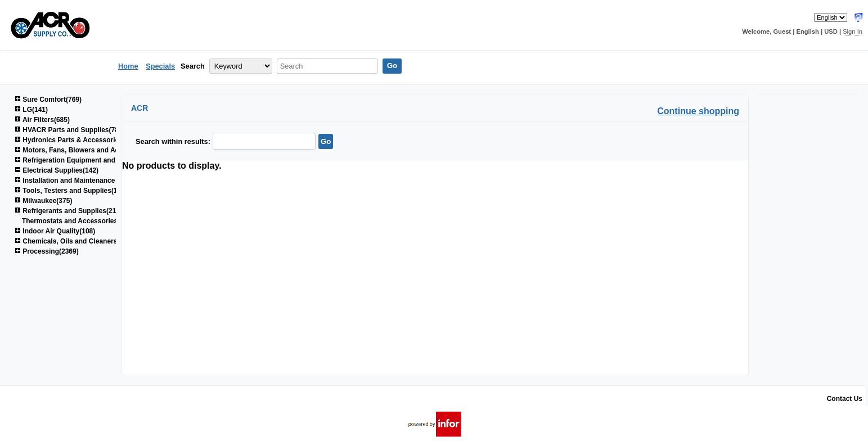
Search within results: (173, 141)
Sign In (853, 31)
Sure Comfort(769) (48, 100)
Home (128, 66)
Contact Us (845, 399)
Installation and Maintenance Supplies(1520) (89, 181)
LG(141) (31, 110)
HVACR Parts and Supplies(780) (70, 130)
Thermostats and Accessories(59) (76, 221)
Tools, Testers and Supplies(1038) (73, 191)
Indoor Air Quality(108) (55, 231)
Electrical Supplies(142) (57, 170)
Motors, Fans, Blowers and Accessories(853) (90, 150)
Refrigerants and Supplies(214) (68, 211)
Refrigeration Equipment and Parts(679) (82, 160)
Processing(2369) (47, 251)
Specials (160, 66)
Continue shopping (698, 111)
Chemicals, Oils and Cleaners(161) (74, 241)
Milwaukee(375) (43, 201)
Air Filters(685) (42, 120)
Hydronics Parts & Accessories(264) (77, 140)
